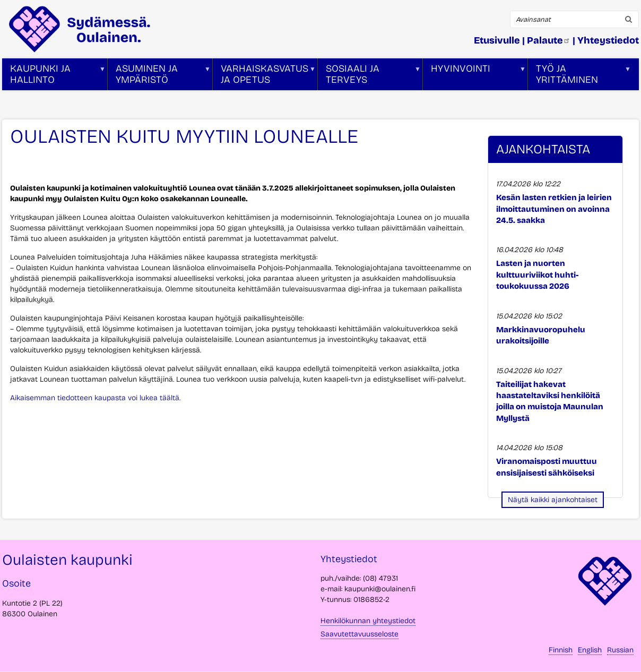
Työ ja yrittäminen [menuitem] (579, 76)
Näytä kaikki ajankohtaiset (553, 500)
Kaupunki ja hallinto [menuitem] (54, 76)
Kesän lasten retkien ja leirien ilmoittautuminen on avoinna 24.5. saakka (554, 209)
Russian (620, 650)
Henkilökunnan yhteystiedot (368, 621)
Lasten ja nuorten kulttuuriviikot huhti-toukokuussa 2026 (537, 275)
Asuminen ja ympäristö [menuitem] (159, 76)
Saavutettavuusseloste (360, 634)
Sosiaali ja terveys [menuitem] (369, 76)
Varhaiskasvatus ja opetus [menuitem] (264, 76)
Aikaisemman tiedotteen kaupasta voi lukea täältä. (95, 398)
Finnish (561, 650)
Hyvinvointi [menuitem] (474, 76)
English (590, 650)
